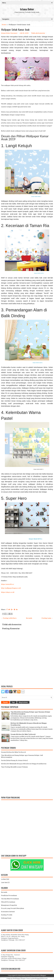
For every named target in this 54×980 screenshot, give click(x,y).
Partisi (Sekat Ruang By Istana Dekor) (14, 760)
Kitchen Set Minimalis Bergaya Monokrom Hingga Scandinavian (24, 764)
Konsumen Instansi (8, 912)
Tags (13, 702)
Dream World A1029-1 (38, 363)
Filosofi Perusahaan (8, 902)
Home (4, 25)
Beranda (29, 618)
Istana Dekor (27, 9)
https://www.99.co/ (8, 584)
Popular (5, 702)
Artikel (4, 879)
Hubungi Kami (6, 918)
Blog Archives (23, 702)
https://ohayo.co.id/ (8, 592)
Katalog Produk (7, 915)
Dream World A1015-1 (39, 273)
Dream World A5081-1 (36, 197)
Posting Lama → (47, 618)
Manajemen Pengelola (9, 905)
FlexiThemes (16, 978)
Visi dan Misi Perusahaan (10, 899)
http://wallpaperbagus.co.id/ (11, 588)
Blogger (43, 975)
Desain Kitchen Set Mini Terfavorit (23, 734)
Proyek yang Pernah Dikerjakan (13, 908)
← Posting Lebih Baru (9, 618)
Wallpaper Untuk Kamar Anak (15, 29)
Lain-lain (4, 882)
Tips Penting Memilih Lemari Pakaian (14, 767)
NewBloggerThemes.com (40, 978)
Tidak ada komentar (38, 33)
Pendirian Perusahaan (9, 895)
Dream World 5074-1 (35, 539)
